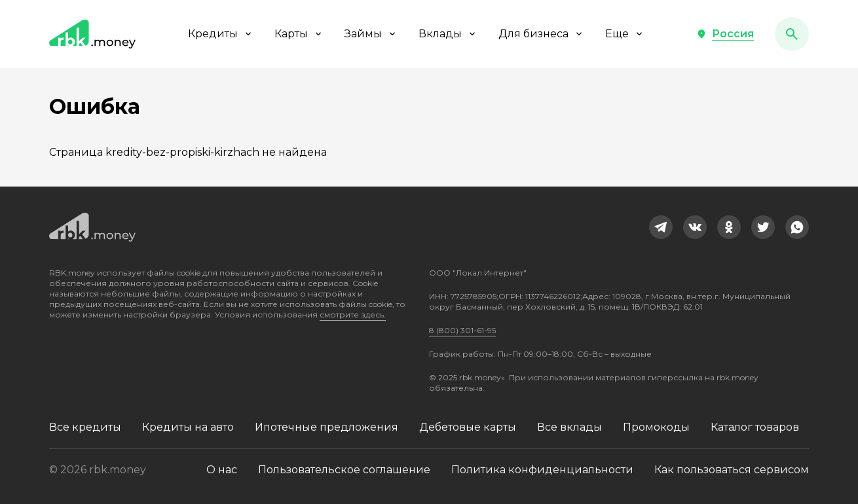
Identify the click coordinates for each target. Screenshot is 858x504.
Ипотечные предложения (326, 427)
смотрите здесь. (353, 315)
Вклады (448, 34)
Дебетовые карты (468, 427)
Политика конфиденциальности (542, 470)
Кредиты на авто (188, 427)
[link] (661, 227)
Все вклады (569, 427)
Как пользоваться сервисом (732, 470)
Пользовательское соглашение (344, 470)
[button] (725, 34)
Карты (299, 34)
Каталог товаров (755, 427)
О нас (222, 470)
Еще (625, 34)
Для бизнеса (541, 34)
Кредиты (221, 34)
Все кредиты (85, 427)
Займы (371, 34)
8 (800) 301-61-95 (462, 330)
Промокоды (656, 427)
